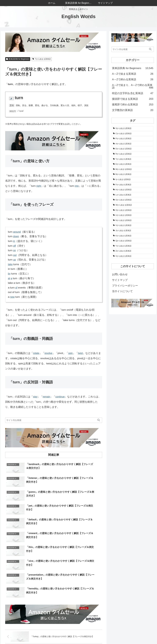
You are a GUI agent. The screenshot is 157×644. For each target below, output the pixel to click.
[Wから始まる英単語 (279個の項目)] (133, 205)
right (39, 186)
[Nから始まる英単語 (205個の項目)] (133, 220)
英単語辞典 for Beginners (18, 59)
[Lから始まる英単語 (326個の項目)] (133, 195)
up (15, 260)
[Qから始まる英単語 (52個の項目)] (133, 241)
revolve (49, 353)
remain (47, 397)
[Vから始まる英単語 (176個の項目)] (133, 226)
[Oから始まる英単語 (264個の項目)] (133, 210)
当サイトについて (122, 291)
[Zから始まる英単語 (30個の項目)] (133, 251)
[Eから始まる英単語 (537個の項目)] (133, 164)
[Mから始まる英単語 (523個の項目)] (133, 169)
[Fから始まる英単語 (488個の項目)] (133, 185)
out (15, 255)
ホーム (73, 635)
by (9, 274)
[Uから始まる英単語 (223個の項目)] (133, 215)
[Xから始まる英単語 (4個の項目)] (133, 256)
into (77, 186)
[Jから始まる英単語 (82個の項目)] (133, 231)
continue (61, 397)
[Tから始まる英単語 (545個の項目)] (133, 159)
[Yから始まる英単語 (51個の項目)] (133, 246)
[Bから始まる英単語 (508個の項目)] (133, 174)
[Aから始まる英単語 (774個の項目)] (133, 144)
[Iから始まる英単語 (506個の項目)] (133, 180)
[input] (54, 420)
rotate (36, 353)
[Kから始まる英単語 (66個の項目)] (133, 236)
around (17, 232)
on (15, 250)
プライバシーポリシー (125, 286)
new (12, 297)
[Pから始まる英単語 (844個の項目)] (133, 139)
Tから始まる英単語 (42, 59)
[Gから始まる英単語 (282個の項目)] (133, 200)
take (10, 264)
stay (35, 397)
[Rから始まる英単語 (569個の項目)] (133, 154)
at (9, 278)
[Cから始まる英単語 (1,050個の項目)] (133, 134)
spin (71, 353)
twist (82, 353)
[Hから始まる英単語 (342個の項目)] (133, 190)
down (16, 236)
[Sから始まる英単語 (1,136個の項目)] (133, 128)
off (15, 246)
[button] (99, 420)
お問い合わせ (120, 274)
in (14, 241)
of (16, 288)
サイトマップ (120, 280)
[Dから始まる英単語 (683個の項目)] (133, 149)
